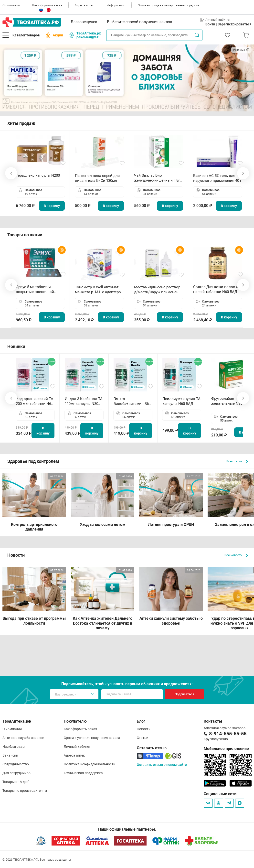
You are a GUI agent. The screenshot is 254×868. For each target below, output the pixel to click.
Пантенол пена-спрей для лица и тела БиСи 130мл (97, 178)
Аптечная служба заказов (23, 738)
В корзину (52, 206)
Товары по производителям (25, 791)
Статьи (143, 738)
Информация (116, 5)
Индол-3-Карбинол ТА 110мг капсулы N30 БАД (84, 401)
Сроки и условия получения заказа (92, 738)
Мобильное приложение (226, 749)
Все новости (236, 555)
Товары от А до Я (16, 782)
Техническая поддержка (83, 773)
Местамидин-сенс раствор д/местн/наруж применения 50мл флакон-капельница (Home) (158, 290)
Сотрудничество (16, 764)
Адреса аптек (84, 5)
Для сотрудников (16, 773)
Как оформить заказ (47, 5)
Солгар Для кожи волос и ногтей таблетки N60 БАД (216, 289)
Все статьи (237, 461)
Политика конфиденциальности (90, 764)
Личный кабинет (77, 747)
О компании (11, 5)
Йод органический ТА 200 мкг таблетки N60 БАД (35, 401)
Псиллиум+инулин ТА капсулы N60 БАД (181, 401)
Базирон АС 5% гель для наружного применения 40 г (217, 178)
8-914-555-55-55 (228, 734)
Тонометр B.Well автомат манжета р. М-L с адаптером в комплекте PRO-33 (99, 290)
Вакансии (10, 755)
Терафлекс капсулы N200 (38, 175)
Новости (144, 729)
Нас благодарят (15, 747)
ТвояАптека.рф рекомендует (85, 35)
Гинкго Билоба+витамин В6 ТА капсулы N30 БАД (132, 401)
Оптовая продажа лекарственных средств (168, 5)
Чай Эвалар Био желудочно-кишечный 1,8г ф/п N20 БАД (157, 178)
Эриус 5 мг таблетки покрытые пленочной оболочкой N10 (35, 289)
